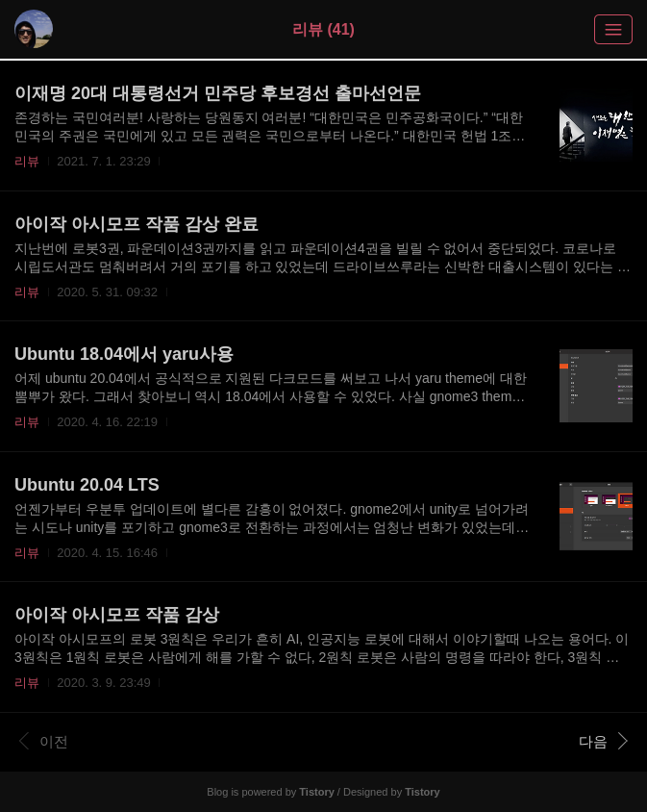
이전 (44, 741)
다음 (603, 741)
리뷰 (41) (323, 29)
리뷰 (27, 161)
